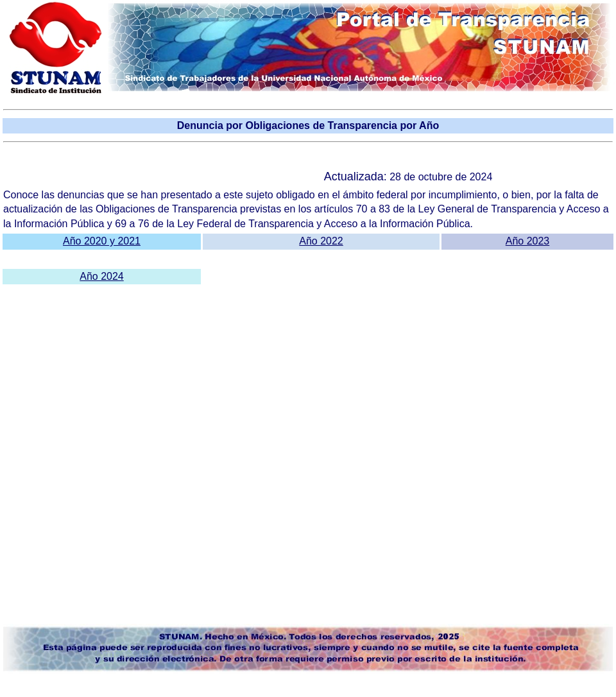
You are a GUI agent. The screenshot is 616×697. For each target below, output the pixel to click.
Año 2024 (102, 276)
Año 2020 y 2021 (102, 241)
